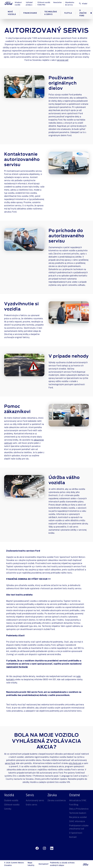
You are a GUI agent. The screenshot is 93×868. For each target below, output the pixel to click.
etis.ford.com (75, 763)
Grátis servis (32, 805)
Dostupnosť (44, 864)
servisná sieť (63, 60)
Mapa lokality (31, 864)
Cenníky (8, 809)
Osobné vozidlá (11, 801)
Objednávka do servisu (70, 4)
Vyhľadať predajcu (29, 4)
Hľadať (83, 4)
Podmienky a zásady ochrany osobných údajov (62, 864)
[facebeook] (37, 848)
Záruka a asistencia (57, 801)
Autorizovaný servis (35, 801)
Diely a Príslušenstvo (79, 809)
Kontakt (73, 837)
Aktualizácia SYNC (78, 801)
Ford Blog (74, 805)
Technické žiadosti (78, 813)
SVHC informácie (77, 821)
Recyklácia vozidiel (78, 817)
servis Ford (10, 763)
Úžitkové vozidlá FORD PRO (44, 4)
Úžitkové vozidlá (12, 805)
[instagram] (44, 848)
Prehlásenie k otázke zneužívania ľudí (79, 827)
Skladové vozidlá (18, 4)
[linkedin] (52, 848)
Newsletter (58, 2)
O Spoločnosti (76, 833)
